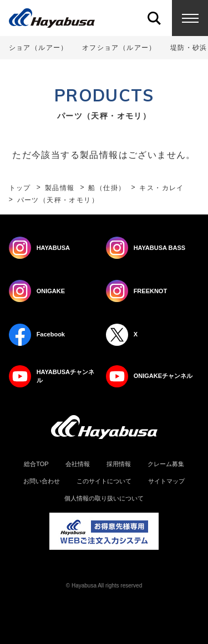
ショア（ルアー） (39, 48)
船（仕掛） (107, 188)
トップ (20, 188)
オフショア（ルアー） (119, 48)
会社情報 (78, 464)
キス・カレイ (161, 188)
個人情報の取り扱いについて (104, 499)
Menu (190, 18)
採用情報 (119, 464)
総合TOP (36, 464)
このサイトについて (104, 481)
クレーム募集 (166, 464)
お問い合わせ (42, 481)
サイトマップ (166, 481)
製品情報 (60, 188)
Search (154, 18)
